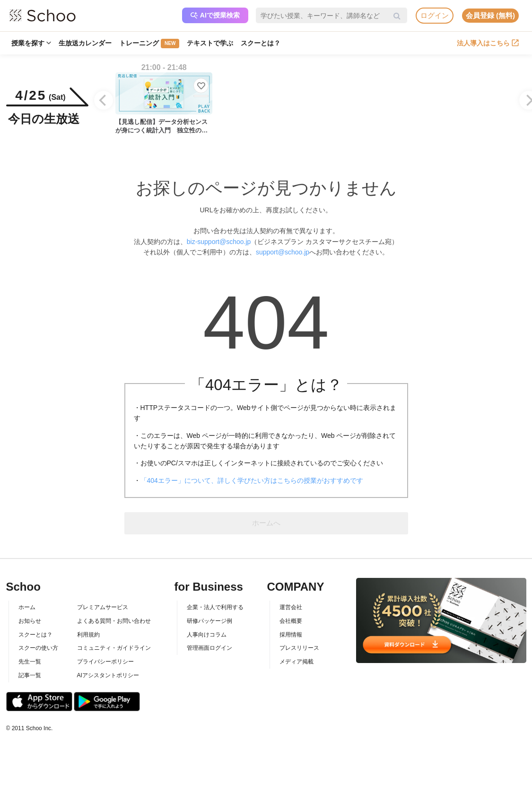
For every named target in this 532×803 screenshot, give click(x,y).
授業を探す (31, 43)
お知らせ (30, 621)
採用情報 (291, 635)
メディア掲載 (297, 662)
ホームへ (266, 523)
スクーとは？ (261, 43)
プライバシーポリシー (105, 662)
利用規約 (88, 635)
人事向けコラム (207, 635)
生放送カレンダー (85, 43)
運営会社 (291, 607)
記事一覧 (30, 675)
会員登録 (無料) (490, 15)
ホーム (27, 607)
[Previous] (104, 100)
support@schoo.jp (283, 252)
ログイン (435, 15)
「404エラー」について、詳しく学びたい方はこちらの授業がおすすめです (252, 480)
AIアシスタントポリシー (108, 675)
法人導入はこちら (488, 43)
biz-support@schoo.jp (219, 242)
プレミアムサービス (103, 607)
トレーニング (149, 44)
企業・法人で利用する (215, 607)
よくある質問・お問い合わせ (114, 621)
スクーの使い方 (38, 648)
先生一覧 (30, 662)
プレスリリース (299, 648)
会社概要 (291, 621)
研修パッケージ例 (209, 621)
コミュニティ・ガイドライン (114, 648)
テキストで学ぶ (210, 43)
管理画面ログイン (209, 648)
